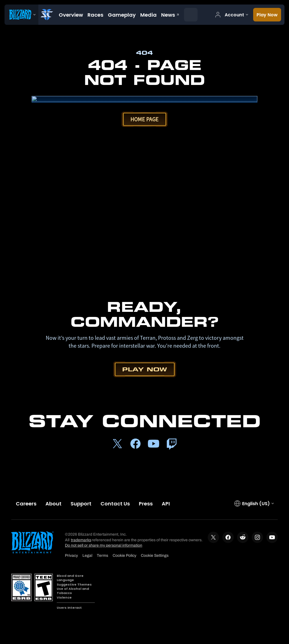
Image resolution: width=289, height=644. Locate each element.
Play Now (145, 369)
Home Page (144, 119)
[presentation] (21, 15)
